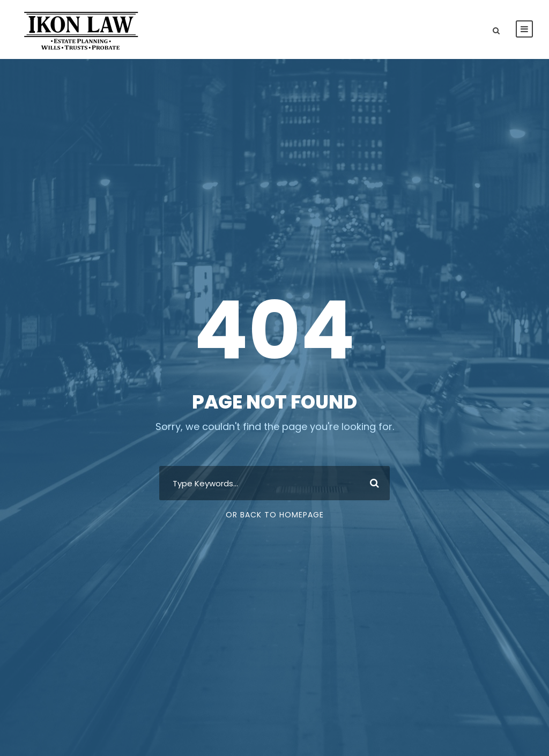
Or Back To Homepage (275, 515)
